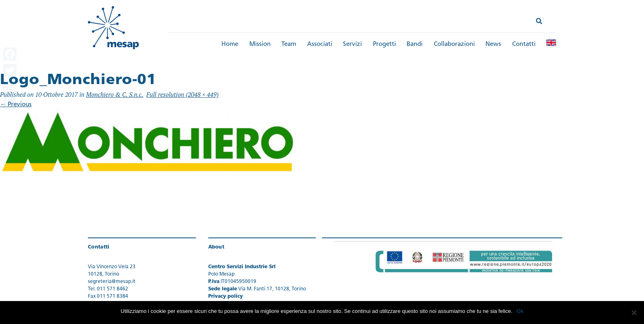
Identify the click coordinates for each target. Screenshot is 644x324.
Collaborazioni (454, 44)
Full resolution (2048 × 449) (182, 94)
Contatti (524, 44)
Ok (520, 311)
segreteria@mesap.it (112, 282)
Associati (320, 44)
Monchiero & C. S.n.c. (115, 94)
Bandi (415, 44)
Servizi (352, 44)
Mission (260, 44)
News (493, 44)
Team (289, 44)
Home (230, 44)
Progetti (384, 44)
